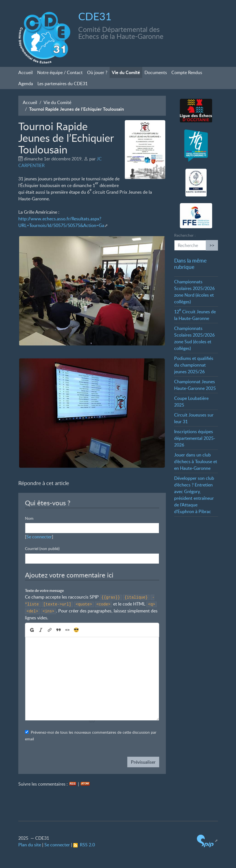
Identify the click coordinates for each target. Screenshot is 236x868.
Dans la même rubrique (190, 264)
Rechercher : (185, 235)
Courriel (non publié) (42, 548)
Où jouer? (97, 72)
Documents (156, 72)
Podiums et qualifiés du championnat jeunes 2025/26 (194, 365)
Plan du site (30, 845)
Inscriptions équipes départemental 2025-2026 (195, 438)
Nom (29, 518)
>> (212, 245)
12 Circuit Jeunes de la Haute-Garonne (195, 315)
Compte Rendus (187, 72)
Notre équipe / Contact (60, 72)
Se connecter (39, 537)
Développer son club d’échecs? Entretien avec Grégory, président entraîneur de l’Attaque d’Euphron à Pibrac (194, 495)
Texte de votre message (44, 590)
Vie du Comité (126, 72)
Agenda (26, 84)
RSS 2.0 (84, 845)
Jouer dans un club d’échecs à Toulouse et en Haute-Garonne (196, 461)
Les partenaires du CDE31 (63, 84)
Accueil (26, 72)
